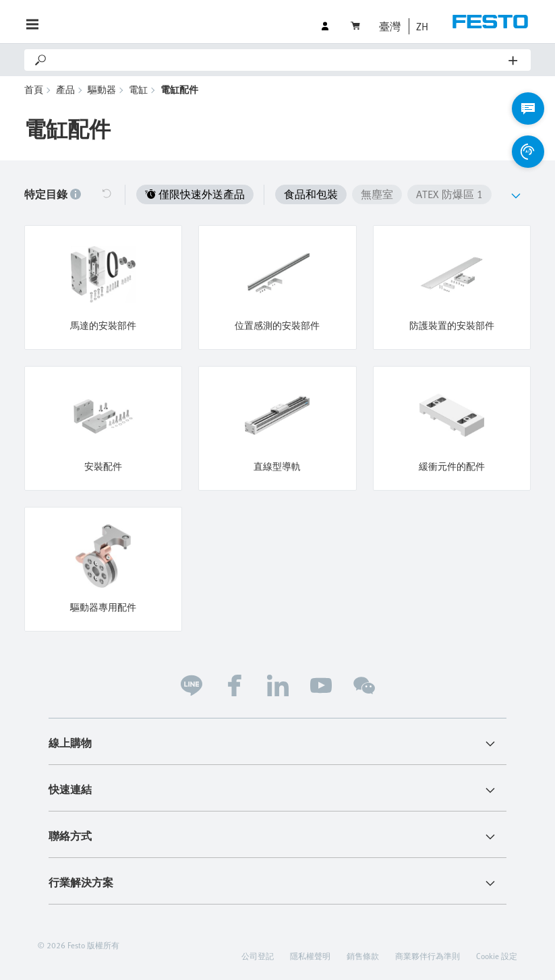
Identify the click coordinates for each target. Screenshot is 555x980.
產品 (65, 89)
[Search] (279, 60)
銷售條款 (363, 956)
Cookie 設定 (497, 956)
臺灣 (390, 26)
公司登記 (258, 956)
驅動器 (102, 89)
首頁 (34, 89)
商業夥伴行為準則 (428, 956)
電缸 (138, 89)
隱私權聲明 (310, 956)
